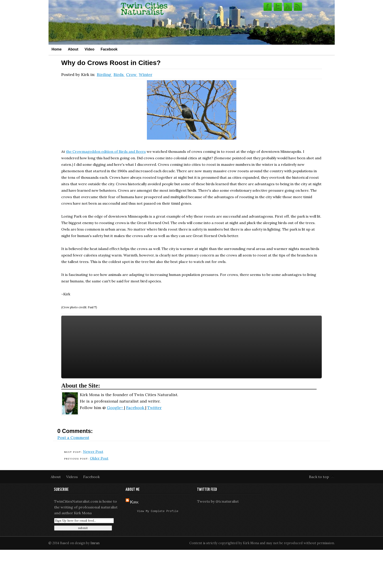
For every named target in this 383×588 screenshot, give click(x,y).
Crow (132, 75)
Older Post (99, 458)
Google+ (115, 408)
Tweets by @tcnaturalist (218, 501)
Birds (119, 75)
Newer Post (93, 451)
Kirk (134, 502)
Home (57, 49)
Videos (72, 477)
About (73, 49)
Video (89, 49)
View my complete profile (158, 512)
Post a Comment (73, 438)
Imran (95, 543)
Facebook (109, 49)
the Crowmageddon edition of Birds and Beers (106, 151)
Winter (146, 75)
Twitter (154, 408)
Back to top (319, 477)
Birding (105, 75)
